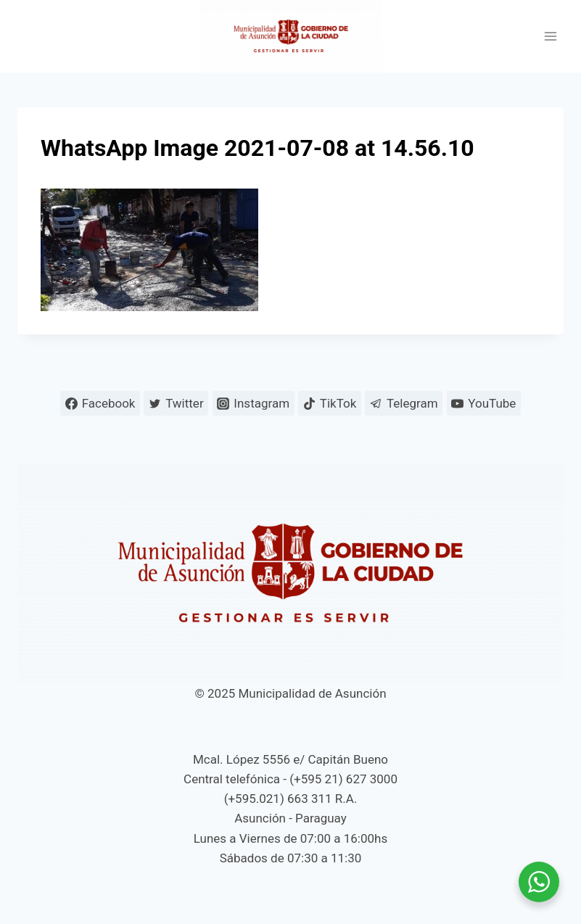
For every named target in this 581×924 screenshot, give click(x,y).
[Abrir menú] (550, 37)
